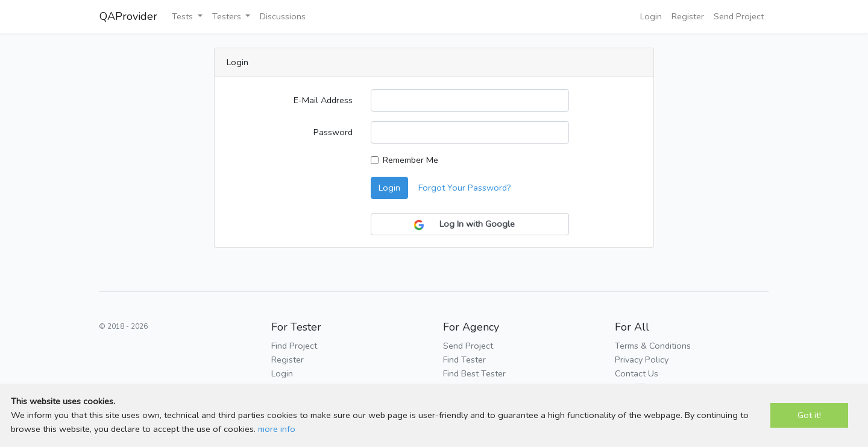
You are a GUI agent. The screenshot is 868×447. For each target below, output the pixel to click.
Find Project (294, 346)
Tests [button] (184, 16)
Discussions (283, 16)
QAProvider (128, 16)
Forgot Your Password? (465, 188)
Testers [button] (228, 16)
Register (688, 16)
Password (333, 132)
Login (651, 16)
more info (277, 429)
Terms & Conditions (653, 346)
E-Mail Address (323, 100)
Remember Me (410, 160)
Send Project (739, 16)
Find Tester (464, 360)
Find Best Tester (474, 373)
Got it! (809, 415)
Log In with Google (470, 224)
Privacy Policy (642, 360)
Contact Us (637, 373)
